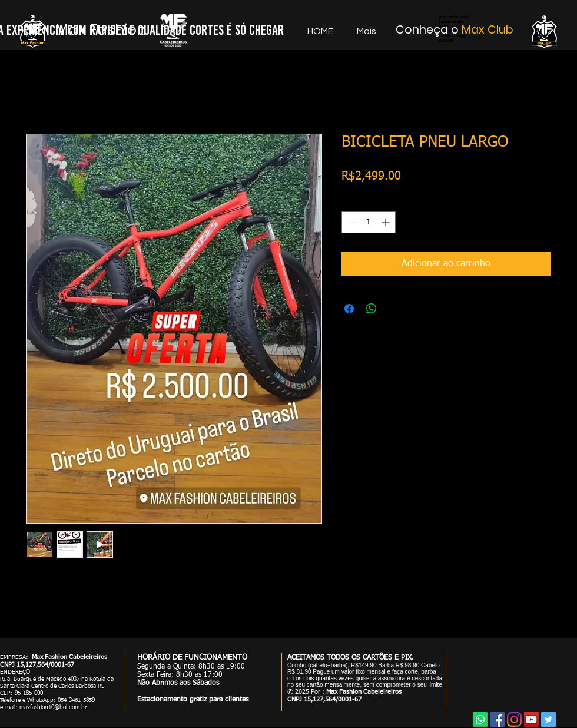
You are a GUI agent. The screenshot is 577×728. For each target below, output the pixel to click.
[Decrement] (351, 222)
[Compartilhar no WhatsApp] (372, 309)
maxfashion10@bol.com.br (53, 707)
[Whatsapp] (480, 719)
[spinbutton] (369, 222)
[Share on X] (394, 309)
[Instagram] (514, 719)
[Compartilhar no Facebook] (349, 309)
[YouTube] (531, 719)
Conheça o (429, 30)
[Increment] (387, 222)
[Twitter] (548, 719)
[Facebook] (497, 719)
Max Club (488, 30)
